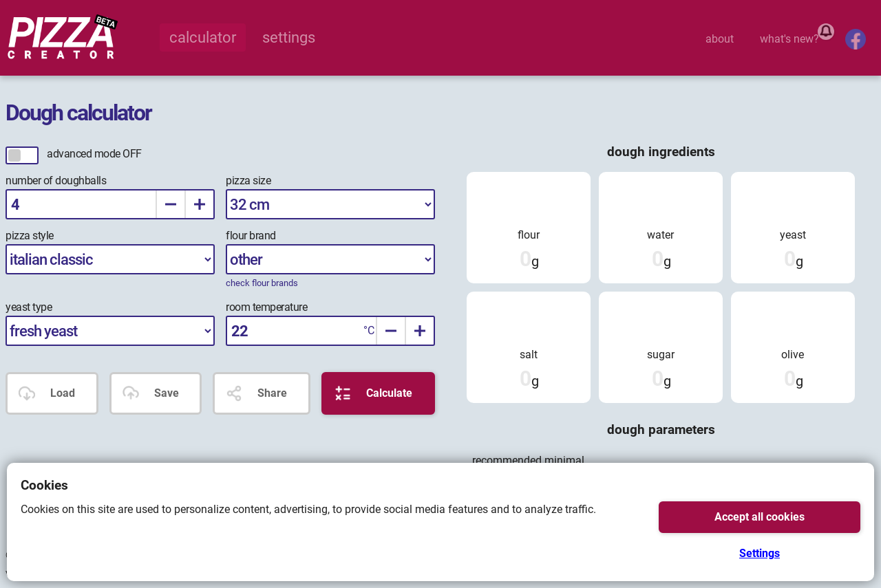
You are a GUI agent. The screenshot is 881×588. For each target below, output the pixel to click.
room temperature (266, 307)
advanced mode (94, 154)
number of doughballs (56, 181)
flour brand (251, 236)
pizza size (248, 181)
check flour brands (262, 283)
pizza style (30, 236)
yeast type (29, 307)
